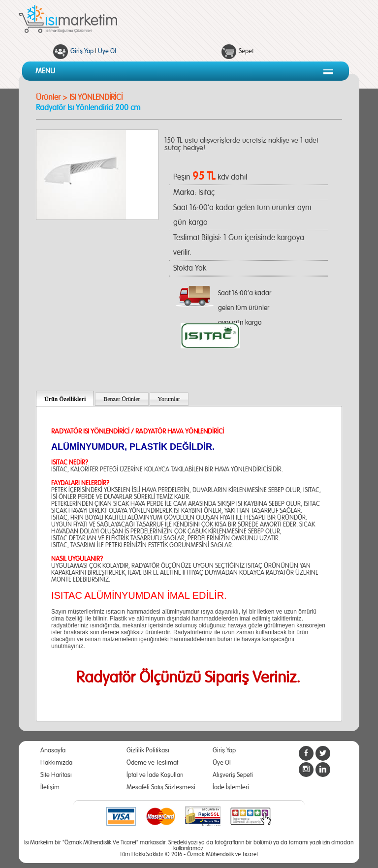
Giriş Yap (82, 51)
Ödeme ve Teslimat (152, 763)
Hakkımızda (56, 763)
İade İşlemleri (231, 788)
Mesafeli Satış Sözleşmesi (161, 788)
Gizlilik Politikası (148, 751)
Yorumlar (169, 399)
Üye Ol (107, 51)
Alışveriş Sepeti (233, 775)
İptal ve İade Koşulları (155, 775)
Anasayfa (53, 751)
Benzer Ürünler (122, 399)
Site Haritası (56, 775)
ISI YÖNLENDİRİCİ (96, 97)
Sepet (246, 51)
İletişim (50, 788)
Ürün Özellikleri (65, 399)
